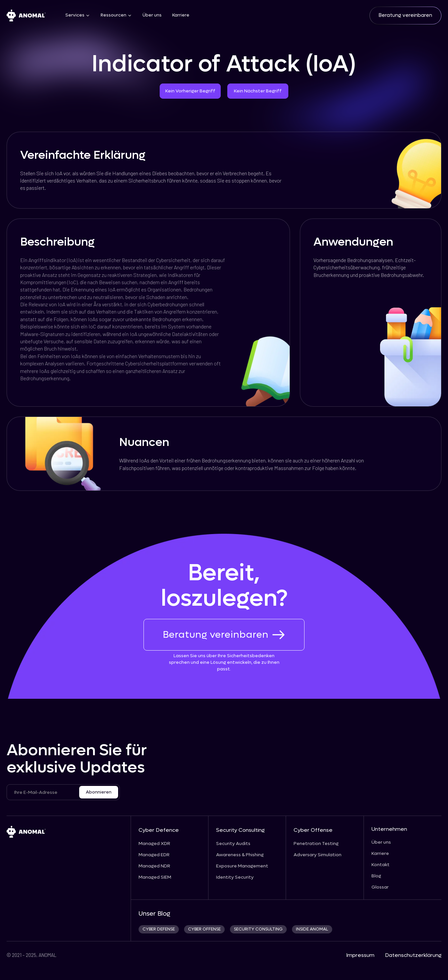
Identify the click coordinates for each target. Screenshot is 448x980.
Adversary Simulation (318, 855)
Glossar (380, 887)
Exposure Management (242, 866)
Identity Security (235, 877)
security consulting (258, 929)
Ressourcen (113, 15)
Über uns (152, 15)
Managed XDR (154, 844)
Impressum (360, 955)
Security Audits (233, 844)
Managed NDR (154, 866)
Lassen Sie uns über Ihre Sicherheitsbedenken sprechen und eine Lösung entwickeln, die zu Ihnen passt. (224, 662)
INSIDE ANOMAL (312, 929)
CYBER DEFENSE (159, 929)
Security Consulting (240, 830)
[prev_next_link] (10, 494)
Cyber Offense (313, 830)
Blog (376, 876)
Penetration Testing (316, 844)
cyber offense (204, 929)
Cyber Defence (159, 830)
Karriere (181, 15)
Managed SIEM (155, 877)
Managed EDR (154, 855)
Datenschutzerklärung (413, 955)
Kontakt (381, 865)
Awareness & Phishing (240, 855)
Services (75, 15)
